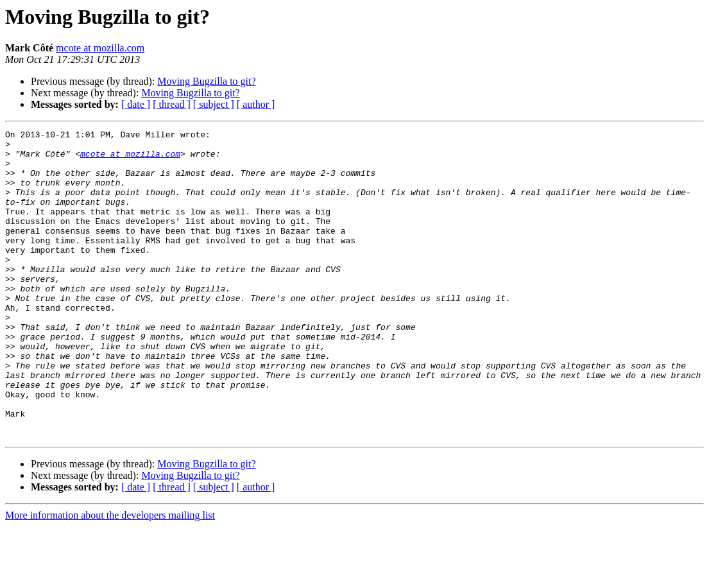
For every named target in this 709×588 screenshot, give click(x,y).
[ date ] (136, 104)
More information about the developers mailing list (110, 577)
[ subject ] (214, 104)
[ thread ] (172, 104)
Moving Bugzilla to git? (206, 81)
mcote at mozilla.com (100, 48)
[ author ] (256, 104)
